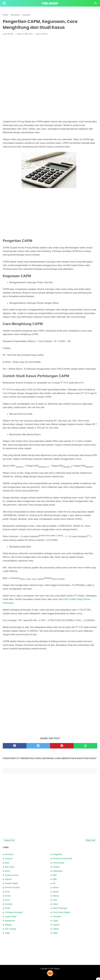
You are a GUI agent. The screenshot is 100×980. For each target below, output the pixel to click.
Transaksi (57, 917)
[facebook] (15, 746)
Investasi (9, 904)
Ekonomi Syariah (12, 887)
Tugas (55, 921)
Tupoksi (56, 925)
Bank (7, 863)
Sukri (55, 900)
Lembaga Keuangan (14, 912)
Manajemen (10, 921)
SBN (55, 875)
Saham (56, 887)
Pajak (7, 933)
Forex (7, 900)
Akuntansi (9, 854)
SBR (55, 879)
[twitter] (38, 746)
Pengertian (57, 854)
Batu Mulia (9, 867)
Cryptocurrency (12, 875)
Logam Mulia (10, 917)
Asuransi (9, 858)
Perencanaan (59, 863)
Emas (7, 892)
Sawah (56, 892)
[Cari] (96, 4)
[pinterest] (62, 746)
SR (54, 883)
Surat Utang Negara (61, 912)
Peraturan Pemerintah (62, 858)
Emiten (8, 896)
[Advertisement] (50, 57)
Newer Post (9, 840)
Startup (56, 896)
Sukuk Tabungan (60, 908)
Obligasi (50, 3)
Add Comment (42, 34)
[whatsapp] (85, 746)
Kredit (7, 908)
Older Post (91, 840)
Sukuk (55, 904)
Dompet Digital (11, 883)
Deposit (8, 879)
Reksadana (58, 871)
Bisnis (7, 871)
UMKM (56, 929)
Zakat (55, 933)
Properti (56, 867)
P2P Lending (10, 929)
